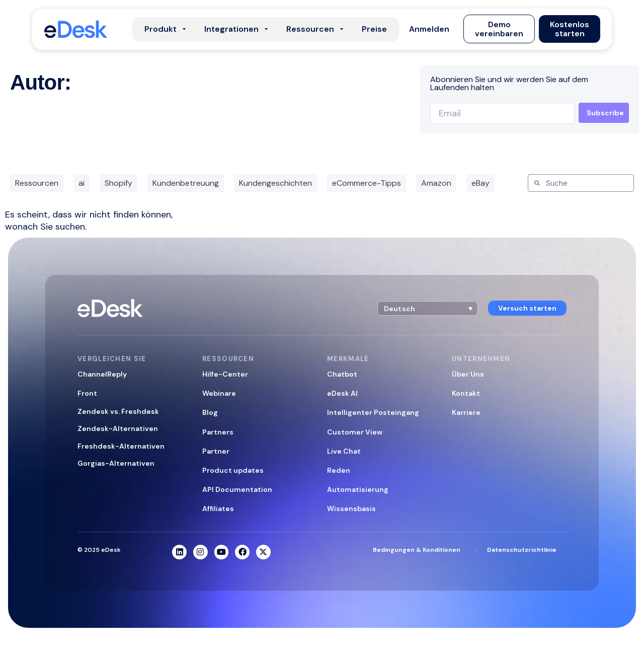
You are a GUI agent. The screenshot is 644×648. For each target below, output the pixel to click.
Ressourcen (37, 183)
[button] (429, 29)
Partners (218, 432)
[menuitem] (428, 308)
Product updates (233, 470)
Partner (216, 451)
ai (82, 183)
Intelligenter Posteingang (373, 412)
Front (87, 393)
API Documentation (237, 489)
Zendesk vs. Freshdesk (118, 411)
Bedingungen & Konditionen (417, 550)
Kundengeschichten (275, 183)
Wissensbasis (351, 509)
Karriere (466, 412)
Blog (210, 412)
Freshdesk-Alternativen (121, 446)
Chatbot (342, 374)
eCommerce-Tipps (367, 183)
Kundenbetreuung (186, 183)
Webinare (219, 393)
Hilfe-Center (225, 374)
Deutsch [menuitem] (399, 309)
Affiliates (218, 509)
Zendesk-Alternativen (118, 428)
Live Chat (344, 451)
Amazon (436, 183)
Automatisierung (358, 489)
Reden (339, 470)
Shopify (118, 183)
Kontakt (466, 393)
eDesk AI (342, 393)
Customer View (355, 432)
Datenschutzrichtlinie (522, 550)
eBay (480, 183)
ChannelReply (102, 374)
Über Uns (468, 374)
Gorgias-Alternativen (116, 463)
